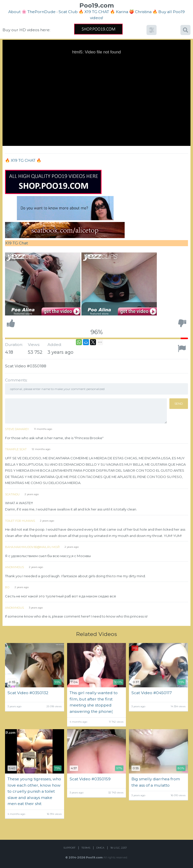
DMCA (100, 848)
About (14, 12)
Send (179, 404)
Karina (122, 12)
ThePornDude (41, 12)
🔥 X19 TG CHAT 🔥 (97, 12)
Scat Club (68, 12)
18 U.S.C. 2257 (119, 848)
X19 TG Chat (16, 243)
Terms (86, 848)
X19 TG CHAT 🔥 (26, 160)
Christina (143, 12)
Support (69, 848)
